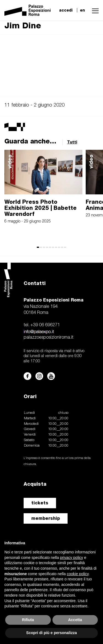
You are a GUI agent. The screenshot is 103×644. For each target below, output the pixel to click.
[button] (94, 10)
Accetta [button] (75, 620)
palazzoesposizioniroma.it (48, 338)
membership (46, 518)
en (82, 10)
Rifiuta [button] (28, 620)
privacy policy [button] (71, 558)
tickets (40, 503)
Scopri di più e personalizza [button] (51, 633)
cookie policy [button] (78, 574)
